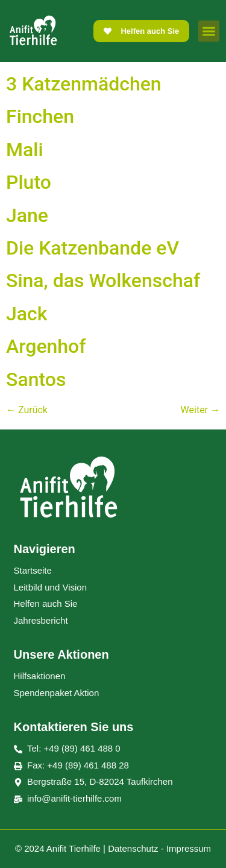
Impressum (189, 848)
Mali (25, 150)
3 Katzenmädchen (84, 84)
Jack (27, 314)
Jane (27, 215)
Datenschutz (133, 848)
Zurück (27, 410)
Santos (36, 379)
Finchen (40, 116)
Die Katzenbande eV (93, 248)
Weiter (200, 410)
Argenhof (46, 346)
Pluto (29, 182)
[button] (209, 31)
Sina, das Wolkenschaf (103, 280)
